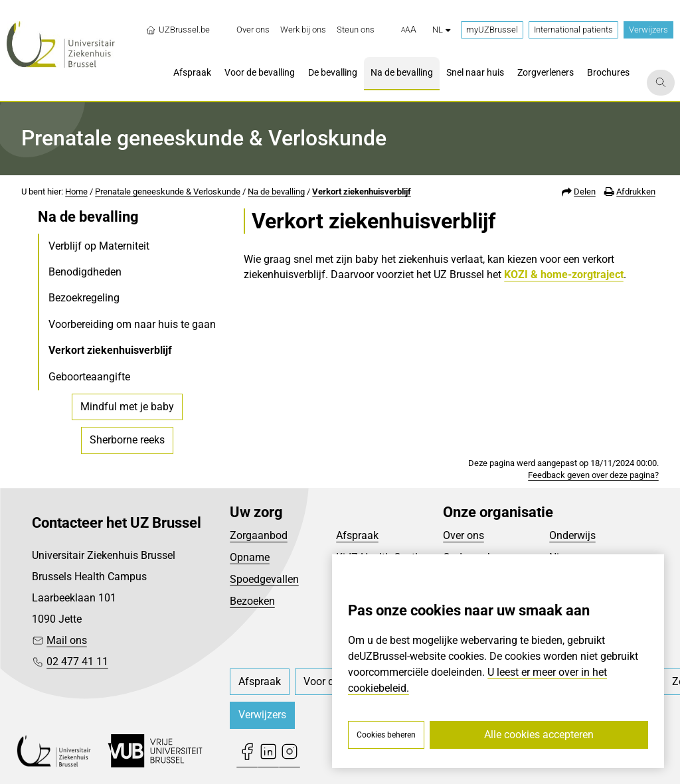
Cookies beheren (386, 735)
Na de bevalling (276, 192)
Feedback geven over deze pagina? (593, 475)
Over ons (464, 535)
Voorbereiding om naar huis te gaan (132, 324)
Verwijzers (648, 30)
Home (76, 192)
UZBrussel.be (178, 30)
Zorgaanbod (259, 535)
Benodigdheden (85, 272)
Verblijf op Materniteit (99, 246)
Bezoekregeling (84, 298)
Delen (585, 192)
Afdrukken (636, 192)
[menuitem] (253, 30)
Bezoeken (252, 601)
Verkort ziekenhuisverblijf (362, 192)
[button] (409, 30)
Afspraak (357, 535)
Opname (250, 557)
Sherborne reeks (127, 440)
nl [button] (441, 30)
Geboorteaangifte (89, 377)
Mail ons (67, 640)
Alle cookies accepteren (539, 735)
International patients (573, 30)
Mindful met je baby (127, 407)
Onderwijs (572, 535)
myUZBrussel (492, 30)
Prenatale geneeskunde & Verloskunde (168, 192)
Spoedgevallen (264, 579)
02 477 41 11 (77, 662)
